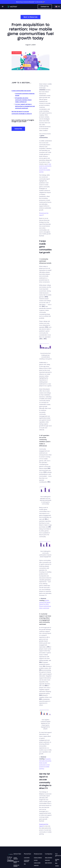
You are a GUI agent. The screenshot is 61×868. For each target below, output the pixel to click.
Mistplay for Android (16, 866)
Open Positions (48, 863)
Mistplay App (57, 860)
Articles (36, 860)
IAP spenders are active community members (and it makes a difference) (23, 100)
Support (57, 866)
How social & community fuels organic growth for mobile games (45, 168)
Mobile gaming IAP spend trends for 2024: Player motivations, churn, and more (45, 604)
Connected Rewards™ (27, 861)
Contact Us (45, 7)
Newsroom (47, 860)
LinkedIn (10, 861)
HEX (25, 864)
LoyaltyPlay (27, 858)
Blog (56, 863)
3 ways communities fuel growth (21, 91)
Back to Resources (30, 17)
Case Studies (37, 863)
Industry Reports (38, 858)
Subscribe (18, 129)
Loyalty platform (16, 858)
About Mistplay (49, 858)
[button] (3, 7)
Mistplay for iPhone (16, 862)
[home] (12, 7)
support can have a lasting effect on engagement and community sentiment (25, 106)
